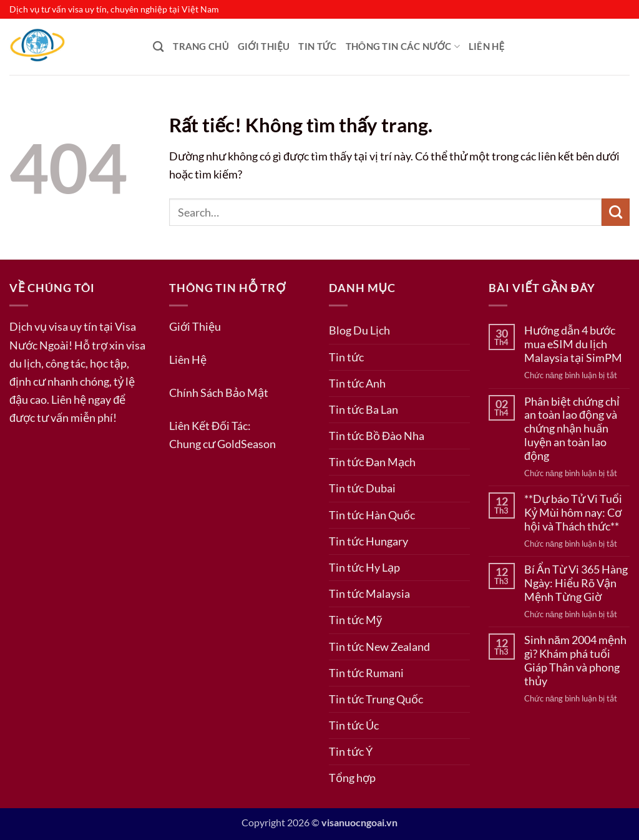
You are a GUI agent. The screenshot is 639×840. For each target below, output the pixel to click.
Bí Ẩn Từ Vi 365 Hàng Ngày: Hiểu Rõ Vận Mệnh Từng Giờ (576, 583)
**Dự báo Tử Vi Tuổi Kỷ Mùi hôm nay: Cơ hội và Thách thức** (573, 513)
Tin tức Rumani (366, 673)
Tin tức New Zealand (379, 647)
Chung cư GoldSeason (222, 444)
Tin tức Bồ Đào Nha (377, 436)
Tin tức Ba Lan (363, 409)
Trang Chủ (201, 46)
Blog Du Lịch (359, 330)
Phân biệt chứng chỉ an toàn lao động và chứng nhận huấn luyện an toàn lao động (572, 429)
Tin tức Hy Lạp (364, 567)
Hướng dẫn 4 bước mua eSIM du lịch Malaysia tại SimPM (573, 344)
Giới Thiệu (264, 46)
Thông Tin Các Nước (403, 46)
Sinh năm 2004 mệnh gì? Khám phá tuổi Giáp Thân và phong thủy (575, 661)
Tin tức (317, 46)
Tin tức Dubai (362, 488)
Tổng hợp (352, 778)
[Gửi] (616, 212)
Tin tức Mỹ (355, 620)
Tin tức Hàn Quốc (372, 515)
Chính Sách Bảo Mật (219, 393)
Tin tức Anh (357, 383)
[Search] (159, 46)
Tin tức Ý (351, 751)
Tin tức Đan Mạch (372, 462)
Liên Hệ (486, 46)
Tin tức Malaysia (369, 593)
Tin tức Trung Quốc (376, 699)
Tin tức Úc (354, 725)
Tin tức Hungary (368, 541)
